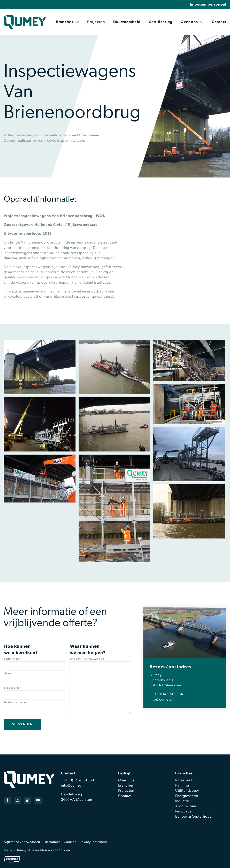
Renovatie (183, 812)
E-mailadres (12, 688)
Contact (219, 22)
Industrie (183, 801)
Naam (8, 674)
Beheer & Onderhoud (193, 817)
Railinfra (182, 786)
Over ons (192, 22)
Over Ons (126, 780)
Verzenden (22, 724)
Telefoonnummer (15, 703)
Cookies (70, 842)
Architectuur (186, 806)
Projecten (96, 22)
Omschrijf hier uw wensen (87, 659)
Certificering (161, 22)
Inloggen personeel (208, 5)
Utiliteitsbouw (187, 791)
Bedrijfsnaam (13, 659)
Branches (68, 22)
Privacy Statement (93, 842)
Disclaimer (52, 842)
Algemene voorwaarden (22, 842)
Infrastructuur (187, 780)
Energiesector (187, 796)
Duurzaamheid (127, 22)
